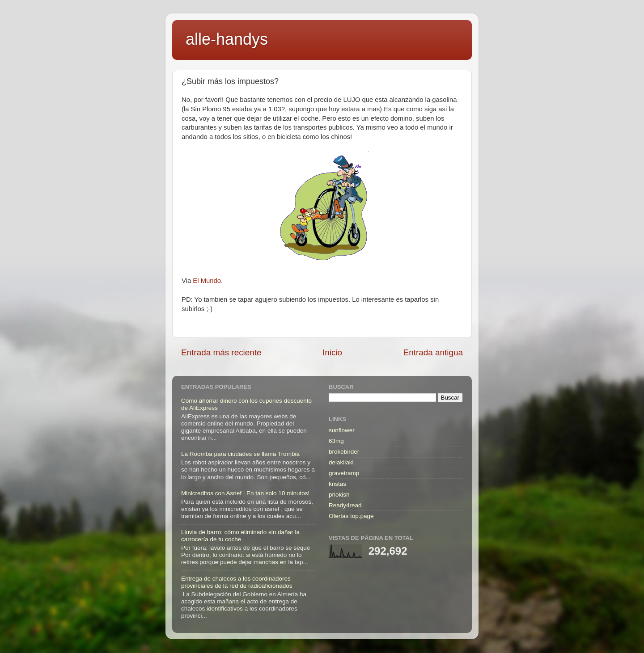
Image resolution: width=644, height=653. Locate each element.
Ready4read (345, 505)
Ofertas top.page (351, 516)
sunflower (342, 430)
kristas (337, 484)
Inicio (332, 352)
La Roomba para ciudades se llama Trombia (240, 454)
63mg (336, 441)
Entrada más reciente (221, 352)
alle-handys (227, 39)
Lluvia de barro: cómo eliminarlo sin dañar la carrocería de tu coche (240, 536)
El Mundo (207, 281)
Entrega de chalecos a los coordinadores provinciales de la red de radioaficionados (237, 582)
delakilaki (341, 462)
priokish (339, 495)
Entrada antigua (433, 352)
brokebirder (344, 452)
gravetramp (344, 473)
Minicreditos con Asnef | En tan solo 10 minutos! (245, 493)
